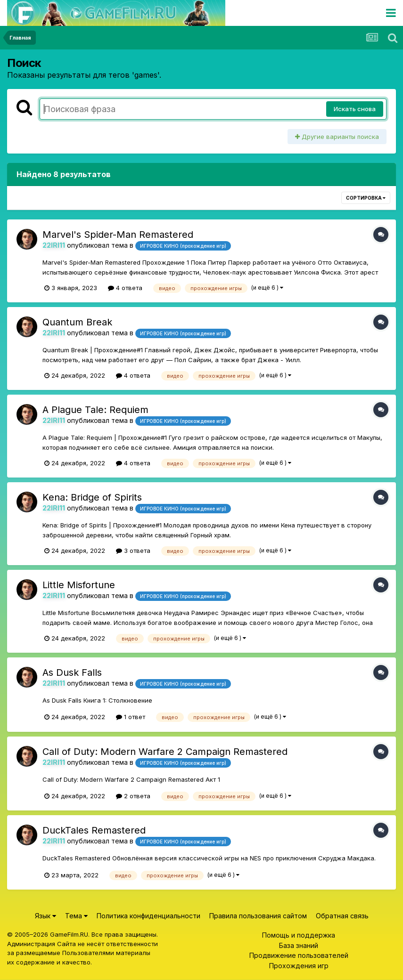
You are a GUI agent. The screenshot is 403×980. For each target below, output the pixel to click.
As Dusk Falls (72, 672)
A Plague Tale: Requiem (95, 410)
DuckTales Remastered (94, 830)
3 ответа (133, 551)
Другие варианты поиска (337, 137)
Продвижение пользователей (299, 955)
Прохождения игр (299, 966)
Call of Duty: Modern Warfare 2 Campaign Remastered (165, 752)
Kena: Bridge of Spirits (92, 497)
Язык (45, 916)
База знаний (299, 945)
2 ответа (133, 796)
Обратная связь (342, 916)
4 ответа (125, 288)
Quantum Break (77, 322)
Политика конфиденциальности (148, 916)
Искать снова (355, 109)
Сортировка (366, 198)
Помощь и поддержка (299, 935)
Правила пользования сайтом (258, 916)
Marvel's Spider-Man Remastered (118, 235)
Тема (76, 916)
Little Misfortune (79, 585)
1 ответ (131, 717)
